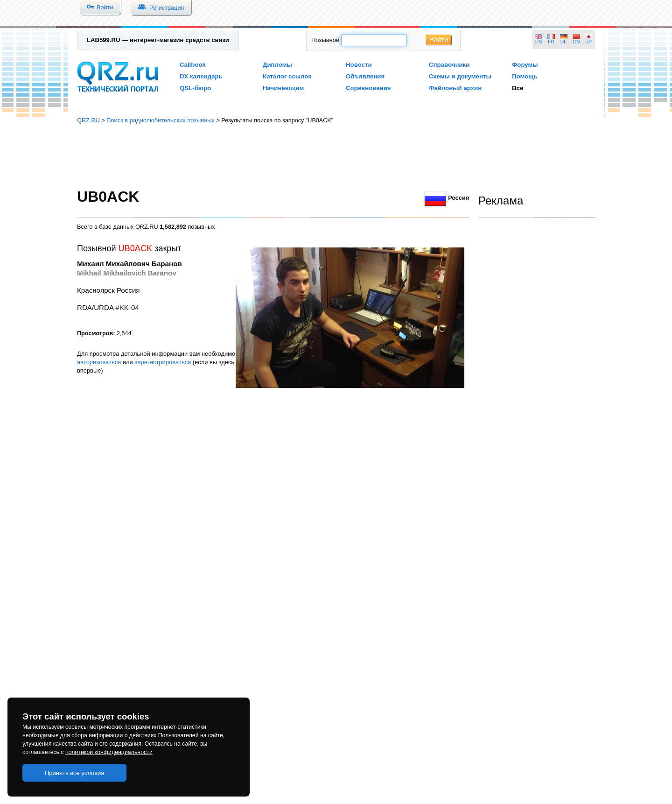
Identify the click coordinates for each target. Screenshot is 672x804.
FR (551, 42)
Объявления (365, 76)
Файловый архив (455, 88)
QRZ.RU (88, 120)
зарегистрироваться (163, 362)
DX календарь (201, 76)
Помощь (525, 76)
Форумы (525, 65)
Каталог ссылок (287, 76)
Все (518, 88)
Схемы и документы (460, 76)
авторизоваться (99, 362)
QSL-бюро (195, 88)
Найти (439, 40)
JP (589, 42)
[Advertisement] (336, 156)
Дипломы (277, 65)
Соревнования (368, 88)
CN (577, 42)
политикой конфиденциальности (109, 752)
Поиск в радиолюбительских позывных (161, 120)
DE (564, 42)
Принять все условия (75, 773)
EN (539, 42)
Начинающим (283, 88)
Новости (359, 65)
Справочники (449, 65)
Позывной (325, 40)
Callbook (193, 65)
